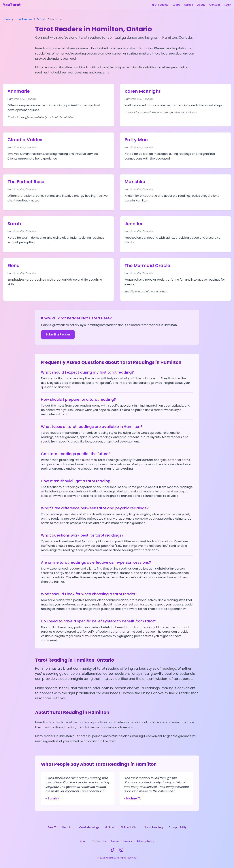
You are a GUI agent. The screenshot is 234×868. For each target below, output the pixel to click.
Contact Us (99, 841)
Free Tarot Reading (61, 827)
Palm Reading (154, 827)
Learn (176, 5)
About (201, 5)
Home (7, 19)
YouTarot (12, 5)
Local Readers (24, 19)
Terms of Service (122, 841)
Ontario (41, 19)
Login (228, 5)
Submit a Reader (58, 334)
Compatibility (178, 827)
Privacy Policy (146, 841)
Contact (215, 5)
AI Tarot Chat (130, 827)
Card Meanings (89, 827)
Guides (188, 5)
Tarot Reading (159, 5)
